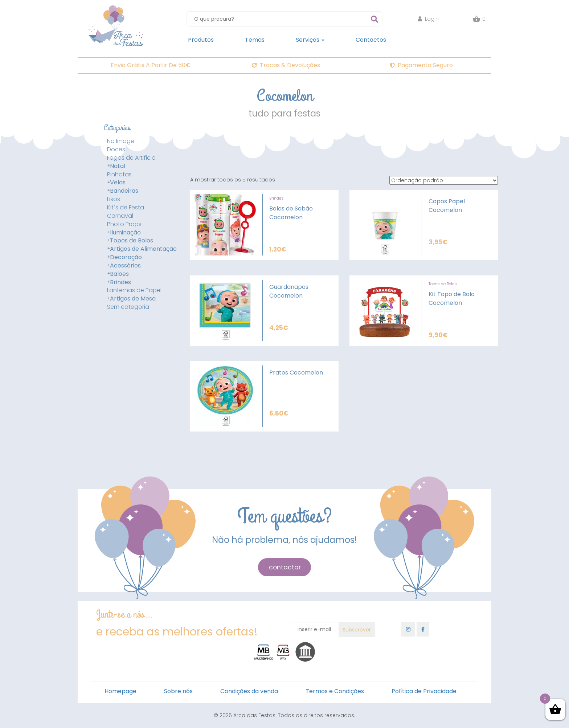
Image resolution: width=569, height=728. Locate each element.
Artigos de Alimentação (143, 249)
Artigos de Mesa (133, 299)
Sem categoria (128, 307)
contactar (285, 567)
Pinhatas (119, 175)
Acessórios (125, 266)
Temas (255, 40)
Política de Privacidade (424, 691)
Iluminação (125, 233)
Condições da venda (249, 691)
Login (428, 19)
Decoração (126, 257)
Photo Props (124, 224)
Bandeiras (124, 191)
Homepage (120, 691)
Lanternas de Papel (134, 290)
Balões (119, 274)
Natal (118, 166)
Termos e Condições (335, 691)
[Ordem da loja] (444, 180)
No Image (121, 141)
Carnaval (120, 216)
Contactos (371, 40)
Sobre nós (178, 691)
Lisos (114, 199)
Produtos (201, 40)
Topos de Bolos (132, 241)
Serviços (310, 40)
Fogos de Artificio (131, 158)
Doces (116, 150)
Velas (118, 183)
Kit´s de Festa (126, 208)
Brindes (120, 282)
